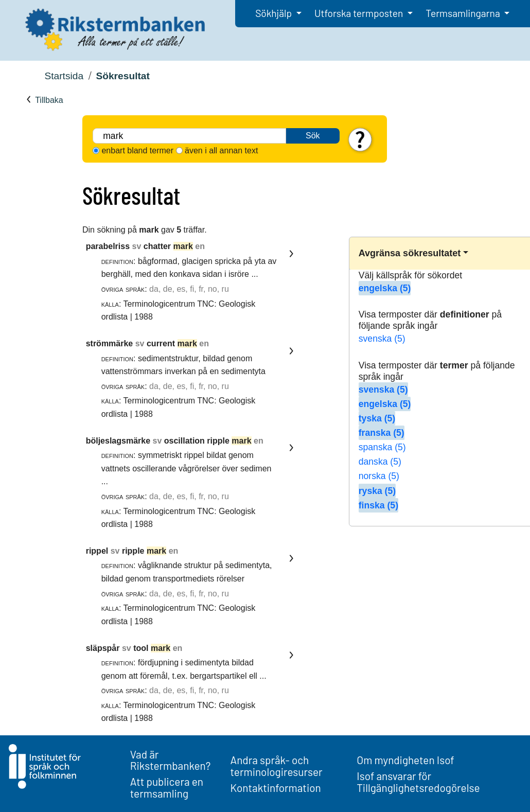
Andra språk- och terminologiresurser (277, 766)
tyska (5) (377, 418)
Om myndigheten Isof (405, 760)
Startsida (64, 76)
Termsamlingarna (464, 13)
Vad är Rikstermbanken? (171, 760)
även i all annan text (221, 151)
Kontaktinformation (276, 788)
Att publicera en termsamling (167, 787)
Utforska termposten (360, 13)
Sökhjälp (275, 13)
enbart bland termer (137, 151)
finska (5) (378, 505)
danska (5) (380, 462)
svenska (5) (382, 339)
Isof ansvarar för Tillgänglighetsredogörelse (418, 782)
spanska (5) (382, 447)
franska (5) (382, 433)
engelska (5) (385, 288)
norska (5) (379, 476)
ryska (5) (377, 491)
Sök (313, 136)
